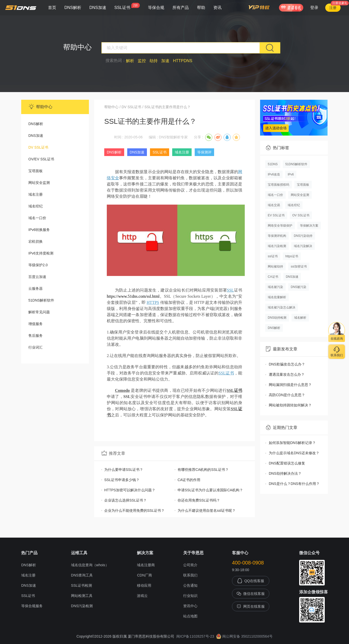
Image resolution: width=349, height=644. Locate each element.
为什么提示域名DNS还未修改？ (294, 453)
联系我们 (190, 575)
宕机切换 (36, 241)
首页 (52, 8)
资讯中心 (190, 606)
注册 (333, 8)
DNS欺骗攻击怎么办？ (287, 364)
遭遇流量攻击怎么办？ (287, 374)
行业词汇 (36, 347)
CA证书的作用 (189, 480)
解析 (130, 61)
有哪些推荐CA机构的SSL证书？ (203, 470)
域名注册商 (146, 565)
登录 (314, 8)
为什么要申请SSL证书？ (124, 470)
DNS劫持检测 (277, 318)
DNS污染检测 (82, 606)
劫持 (154, 61)
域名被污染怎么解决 (282, 307)
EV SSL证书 (276, 215)
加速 (165, 61)
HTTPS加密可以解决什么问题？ (130, 490)
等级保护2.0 (38, 265)
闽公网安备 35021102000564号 (244, 636)
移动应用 (144, 585)
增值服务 (36, 324)
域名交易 (274, 205)
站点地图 (190, 616)
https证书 (292, 256)
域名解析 (300, 318)
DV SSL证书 (38, 147)
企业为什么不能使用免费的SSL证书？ (134, 510)
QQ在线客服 (251, 581)
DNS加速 (98, 8)
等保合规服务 (32, 606)
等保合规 (156, 8)
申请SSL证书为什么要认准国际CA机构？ (210, 490)
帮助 (201, 8)
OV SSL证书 (301, 215)
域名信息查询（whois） (90, 565)
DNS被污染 (299, 287)
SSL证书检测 (82, 585)
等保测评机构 (277, 236)
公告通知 (190, 585)
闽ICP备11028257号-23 (195, 636)
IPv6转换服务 (39, 230)
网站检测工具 (82, 596)
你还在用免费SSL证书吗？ (199, 500)
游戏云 (142, 596)
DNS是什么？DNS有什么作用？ (294, 484)
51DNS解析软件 (41, 300)
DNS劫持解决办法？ (285, 473)
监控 (142, 61)
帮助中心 (111, 107)
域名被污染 (275, 287)
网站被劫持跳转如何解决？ (290, 405)
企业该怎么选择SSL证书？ (125, 500)
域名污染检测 (277, 246)
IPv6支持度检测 (41, 253)
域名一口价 (37, 218)
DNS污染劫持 (303, 236)
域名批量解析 (277, 297)
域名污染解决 (303, 246)
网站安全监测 (39, 183)
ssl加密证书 (299, 267)
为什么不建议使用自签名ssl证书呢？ (207, 510)
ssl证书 (273, 256)
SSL (230, 290)
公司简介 (190, 565)
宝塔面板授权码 (278, 185)
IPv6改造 (274, 174)
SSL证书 (127, 6)
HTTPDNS (183, 61)
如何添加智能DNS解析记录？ (292, 443)
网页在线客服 (251, 606)
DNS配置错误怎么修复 (287, 463)
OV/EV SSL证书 (41, 159)
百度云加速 (37, 277)
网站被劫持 (275, 267)
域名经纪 (36, 206)
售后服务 (36, 336)
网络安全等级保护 (280, 226)
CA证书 (273, 277)
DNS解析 (73, 8)
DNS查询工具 (82, 575)
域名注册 (36, 194)
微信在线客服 (251, 594)
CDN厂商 (144, 575)
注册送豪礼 (340, 3)
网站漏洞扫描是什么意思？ (290, 385)
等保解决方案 (309, 226)
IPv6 (291, 174)
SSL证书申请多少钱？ (122, 480)
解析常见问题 (39, 312)
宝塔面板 (36, 171)
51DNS (273, 164)
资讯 (217, 8)
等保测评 (204, 152)
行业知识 (190, 596)
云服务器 (36, 288)
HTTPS (153, 302)
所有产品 (181, 8)
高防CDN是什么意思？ (287, 395)
